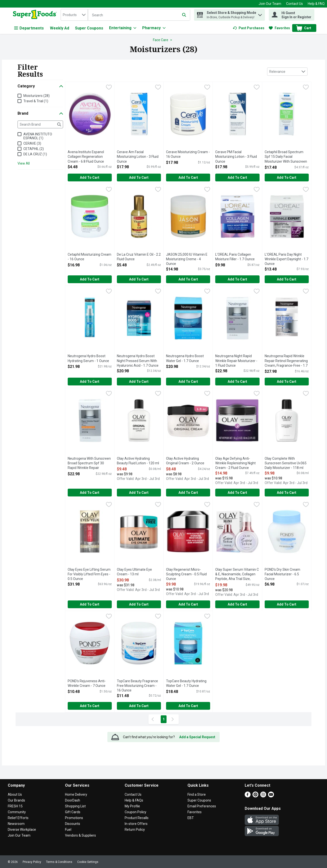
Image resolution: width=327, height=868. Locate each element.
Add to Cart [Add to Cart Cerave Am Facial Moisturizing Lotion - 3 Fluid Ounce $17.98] (139, 177)
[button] (260, 14)
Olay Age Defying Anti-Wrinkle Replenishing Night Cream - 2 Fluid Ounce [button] (235, 463)
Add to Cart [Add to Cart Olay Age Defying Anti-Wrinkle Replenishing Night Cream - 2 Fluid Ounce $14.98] (237, 493)
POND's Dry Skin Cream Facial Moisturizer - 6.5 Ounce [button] (284, 574)
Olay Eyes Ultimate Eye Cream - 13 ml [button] (136, 572)
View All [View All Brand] (24, 163)
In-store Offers (136, 824)
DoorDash (73, 800)
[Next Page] (174, 719)
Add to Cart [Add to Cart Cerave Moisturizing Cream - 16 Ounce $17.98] (188, 177)
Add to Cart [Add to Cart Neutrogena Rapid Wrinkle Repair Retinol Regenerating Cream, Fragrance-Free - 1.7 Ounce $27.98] (287, 382)
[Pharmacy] (154, 28)
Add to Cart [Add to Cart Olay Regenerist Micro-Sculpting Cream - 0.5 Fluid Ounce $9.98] (188, 604)
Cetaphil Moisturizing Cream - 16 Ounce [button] (89, 257)
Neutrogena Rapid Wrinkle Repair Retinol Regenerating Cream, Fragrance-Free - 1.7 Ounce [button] (286, 361)
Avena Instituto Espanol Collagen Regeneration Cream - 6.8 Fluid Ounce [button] (87, 157)
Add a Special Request (197, 737)
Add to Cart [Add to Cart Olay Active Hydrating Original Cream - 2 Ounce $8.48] (188, 493)
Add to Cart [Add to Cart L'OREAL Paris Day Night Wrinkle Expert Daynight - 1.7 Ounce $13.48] (287, 279)
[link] (249, 28)
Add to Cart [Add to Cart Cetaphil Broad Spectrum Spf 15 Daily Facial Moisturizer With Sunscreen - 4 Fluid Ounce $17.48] (287, 177)
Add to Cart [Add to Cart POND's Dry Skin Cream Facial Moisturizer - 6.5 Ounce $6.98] (287, 604)
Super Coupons (89, 28)
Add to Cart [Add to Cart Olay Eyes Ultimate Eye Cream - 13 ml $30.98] (139, 604)
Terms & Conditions (59, 862)
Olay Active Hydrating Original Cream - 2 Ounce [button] (186, 461)
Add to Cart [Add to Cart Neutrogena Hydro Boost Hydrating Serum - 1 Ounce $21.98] (90, 382)
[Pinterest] (255, 796)
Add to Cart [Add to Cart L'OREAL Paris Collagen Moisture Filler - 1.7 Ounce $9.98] (237, 279)
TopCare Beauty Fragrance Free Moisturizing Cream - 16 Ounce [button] (137, 686)
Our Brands (16, 800)
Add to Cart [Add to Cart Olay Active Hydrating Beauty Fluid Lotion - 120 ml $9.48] (139, 493)
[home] (36, 15)
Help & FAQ (316, 4)
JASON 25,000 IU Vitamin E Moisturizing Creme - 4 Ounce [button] (187, 259)
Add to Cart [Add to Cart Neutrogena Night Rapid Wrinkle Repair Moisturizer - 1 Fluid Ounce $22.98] (237, 382)
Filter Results (30, 70)
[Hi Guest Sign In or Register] (292, 15)
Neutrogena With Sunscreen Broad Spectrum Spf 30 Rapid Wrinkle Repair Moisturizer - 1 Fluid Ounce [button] (89, 464)
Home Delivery (76, 794)
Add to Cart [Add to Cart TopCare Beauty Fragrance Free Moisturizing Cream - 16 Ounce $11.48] (139, 706)
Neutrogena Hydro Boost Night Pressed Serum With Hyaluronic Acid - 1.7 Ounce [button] (138, 361)
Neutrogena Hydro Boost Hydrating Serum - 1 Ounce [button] (88, 359)
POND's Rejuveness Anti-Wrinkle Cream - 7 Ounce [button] (87, 684)
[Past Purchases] (249, 28)
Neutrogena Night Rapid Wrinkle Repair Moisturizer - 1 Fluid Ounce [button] (236, 361)
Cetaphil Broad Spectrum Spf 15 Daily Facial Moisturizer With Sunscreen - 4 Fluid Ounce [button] (286, 157)
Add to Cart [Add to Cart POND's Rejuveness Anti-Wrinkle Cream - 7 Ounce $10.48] (90, 706)
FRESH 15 (15, 806)
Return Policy (135, 830)
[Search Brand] (40, 124)
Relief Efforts (18, 818)
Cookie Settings (88, 862)
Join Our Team (270, 4)
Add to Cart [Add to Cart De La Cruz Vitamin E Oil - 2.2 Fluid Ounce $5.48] (139, 279)
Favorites (195, 812)
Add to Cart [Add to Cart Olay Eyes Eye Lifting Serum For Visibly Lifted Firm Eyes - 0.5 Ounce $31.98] (90, 604)
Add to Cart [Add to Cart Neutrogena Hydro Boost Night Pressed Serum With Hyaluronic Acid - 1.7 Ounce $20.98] (139, 382)
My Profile (132, 806)
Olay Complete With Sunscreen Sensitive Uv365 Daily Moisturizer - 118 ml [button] (286, 463)
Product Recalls (137, 818)
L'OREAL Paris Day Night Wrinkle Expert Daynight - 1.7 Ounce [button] (286, 259)
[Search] (139, 15)
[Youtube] (271, 796)
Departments (29, 28)
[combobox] (74, 15)
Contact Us (294, 4)
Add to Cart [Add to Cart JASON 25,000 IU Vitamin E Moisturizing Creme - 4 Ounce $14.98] (188, 279)
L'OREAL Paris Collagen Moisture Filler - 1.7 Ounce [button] (235, 257)
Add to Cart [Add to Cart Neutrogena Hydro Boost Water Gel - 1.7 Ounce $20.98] (188, 382)
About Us (15, 794)
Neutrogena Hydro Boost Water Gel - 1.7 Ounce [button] (186, 359)
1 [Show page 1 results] (164, 719)
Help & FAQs (134, 800)
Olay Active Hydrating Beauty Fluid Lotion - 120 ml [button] (138, 461)
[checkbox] (109, 88)
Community (17, 812)
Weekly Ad (60, 28)
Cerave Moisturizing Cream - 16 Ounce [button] (188, 154)
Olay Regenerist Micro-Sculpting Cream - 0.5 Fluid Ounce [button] (186, 574)
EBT (191, 818)
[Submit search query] (184, 15)
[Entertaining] (123, 28)
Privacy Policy (32, 862)
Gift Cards (73, 812)
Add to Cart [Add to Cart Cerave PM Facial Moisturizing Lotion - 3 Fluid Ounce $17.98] (237, 177)
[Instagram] (263, 796)
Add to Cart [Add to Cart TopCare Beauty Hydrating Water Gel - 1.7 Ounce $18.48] (188, 706)
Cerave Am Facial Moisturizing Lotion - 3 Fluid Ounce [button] (138, 157)
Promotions (74, 818)
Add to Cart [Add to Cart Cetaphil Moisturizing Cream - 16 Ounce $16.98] (90, 279)
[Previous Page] (154, 719)
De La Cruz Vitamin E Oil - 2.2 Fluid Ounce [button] (139, 257)
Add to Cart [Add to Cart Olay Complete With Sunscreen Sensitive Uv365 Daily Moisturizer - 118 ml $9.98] (287, 493)
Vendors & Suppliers (80, 835)
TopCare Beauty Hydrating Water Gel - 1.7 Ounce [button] (186, 684)
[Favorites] (279, 28)
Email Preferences (202, 806)
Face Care (161, 40)
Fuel (68, 830)
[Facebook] (248, 796)
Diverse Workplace (22, 830)
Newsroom (16, 824)
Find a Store (197, 794)
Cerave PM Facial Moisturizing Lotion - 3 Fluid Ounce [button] (236, 157)
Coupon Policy (135, 812)
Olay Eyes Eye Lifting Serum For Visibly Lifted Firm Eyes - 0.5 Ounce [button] (89, 574)
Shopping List (75, 806)
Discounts (73, 824)
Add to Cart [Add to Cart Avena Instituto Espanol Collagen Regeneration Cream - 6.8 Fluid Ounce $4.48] (90, 177)
